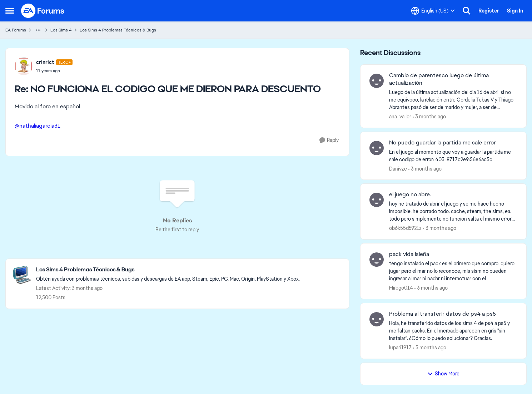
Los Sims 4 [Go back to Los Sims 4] (61, 30)
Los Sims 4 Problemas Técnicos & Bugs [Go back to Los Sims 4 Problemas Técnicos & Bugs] (118, 30)
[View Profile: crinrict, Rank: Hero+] (24, 66)
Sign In (515, 11)
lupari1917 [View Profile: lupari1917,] (400, 348)
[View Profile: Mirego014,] (377, 260)
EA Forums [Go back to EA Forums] (16, 30)
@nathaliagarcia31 (38, 126)
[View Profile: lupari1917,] (377, 319)
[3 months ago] (429, 117)
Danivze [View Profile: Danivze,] (398, 168)
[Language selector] (433, 11)
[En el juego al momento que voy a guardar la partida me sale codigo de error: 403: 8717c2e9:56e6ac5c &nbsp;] (453, 156)
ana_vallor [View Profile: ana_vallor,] (400, 117)
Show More (443, 374)
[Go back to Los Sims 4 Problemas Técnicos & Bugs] (168, 270)
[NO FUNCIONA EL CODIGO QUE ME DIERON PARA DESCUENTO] (54, 71)
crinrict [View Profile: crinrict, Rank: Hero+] (45, 62)
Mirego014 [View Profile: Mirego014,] (401, 288)
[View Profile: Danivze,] (377, 148)
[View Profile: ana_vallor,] (377, 81)
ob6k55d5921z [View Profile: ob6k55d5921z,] (405, 228)
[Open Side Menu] (10, 11)
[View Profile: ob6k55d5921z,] (377, 200)
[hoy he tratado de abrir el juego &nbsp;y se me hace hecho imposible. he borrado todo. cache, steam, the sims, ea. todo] (453, 211)
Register (489, 11)
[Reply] (329, 140)
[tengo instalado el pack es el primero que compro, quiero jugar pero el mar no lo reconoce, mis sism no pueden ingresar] (453, 271)
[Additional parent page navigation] (38, 30)
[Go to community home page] (43, 11)
